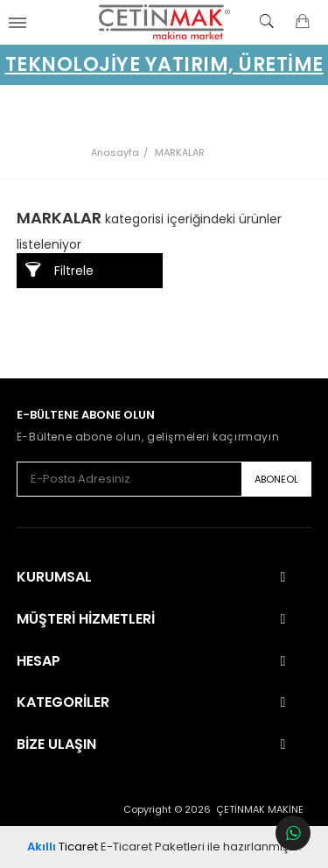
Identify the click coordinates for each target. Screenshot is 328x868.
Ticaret (63, 847)
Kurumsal (54, 577)
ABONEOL (276, 479)
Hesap (38, 661)
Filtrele (59, 270)
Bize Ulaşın (56, 745)
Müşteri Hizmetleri (86, 619)
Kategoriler (63, 702)
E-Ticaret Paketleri (153, 847)
